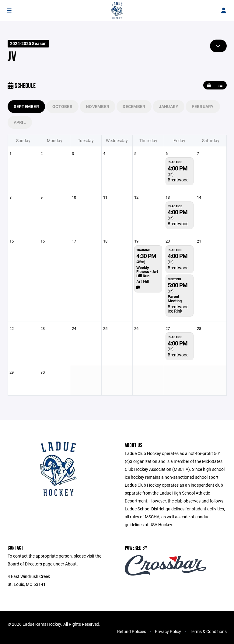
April (20, 122)
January (169, 106)
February (203, 106)
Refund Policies (132, 631)
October (62, 106)
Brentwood (178, 180)
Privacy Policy (168, 631)
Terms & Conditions (208, 631)
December (134, 106)
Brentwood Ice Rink (178, 309)
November (98, 106)
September (26, 106)
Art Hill (143, 281)
